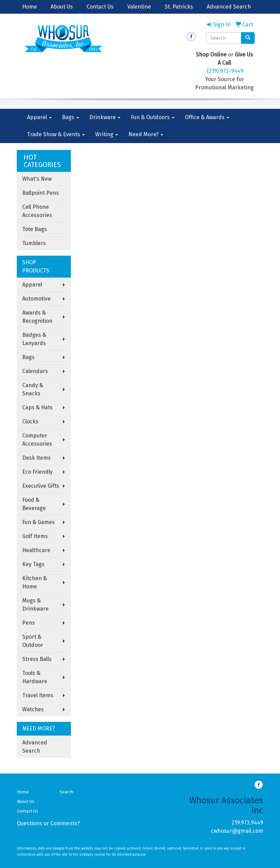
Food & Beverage (34, 504)
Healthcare (36, 550)
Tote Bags (35, 229)
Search (66, 792)
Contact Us (100, 7)
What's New (37, 179)
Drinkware (105, 117)
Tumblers (34, 243)
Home (30, 7)
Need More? (146, 134)
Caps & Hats (37, 407)
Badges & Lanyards (34, 339)
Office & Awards (207, 117)
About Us (62, 7)
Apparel (39, 117)
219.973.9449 (247, 823)
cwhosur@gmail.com (237, 831)
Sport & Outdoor (33, 641)
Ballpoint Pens (41, 193)
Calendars (35, 371)
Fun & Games (39, 522)
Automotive (36, 299)
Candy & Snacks (33, 389)
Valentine (139, 7)
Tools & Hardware (35, 677)
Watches (33, 709)
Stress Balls (37, 659)
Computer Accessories (37, 440)
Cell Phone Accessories (37, 211)
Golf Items (35, 536)
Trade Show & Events (56, 134)
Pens (29, 623)
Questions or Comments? (48, 823)
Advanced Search (229, 7)
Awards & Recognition (37, 317)
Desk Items (36, 458)
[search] (248, 38)
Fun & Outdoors (153, 117)
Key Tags (33, 564)
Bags (71, 117)
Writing (107, 134)
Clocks (30, 422)
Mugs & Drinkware (35, 605)
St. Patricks (179, 7)
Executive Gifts (41, 486)
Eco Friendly (37, 472)
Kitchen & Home (35, 582)
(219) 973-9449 (225, 71)
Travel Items (38, 695)
